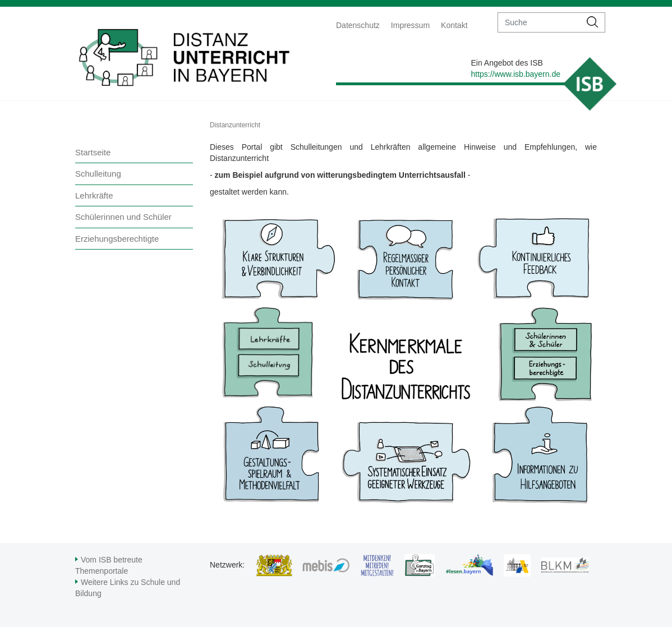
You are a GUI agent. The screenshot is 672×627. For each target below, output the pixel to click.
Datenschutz (358, 25)
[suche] (539, 22)
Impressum (410, 25)
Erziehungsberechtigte (117, 239)
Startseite (93, 152)
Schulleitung (98, 174)
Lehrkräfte (94, 195)
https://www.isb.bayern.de (515, 74)
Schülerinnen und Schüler (123, 217)
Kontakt (454, 25)
